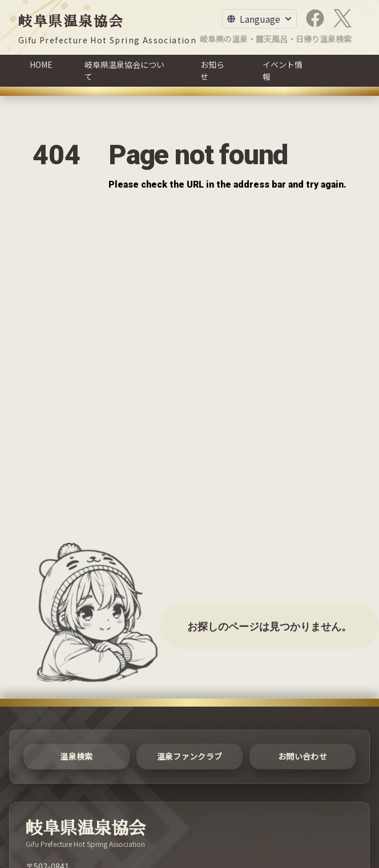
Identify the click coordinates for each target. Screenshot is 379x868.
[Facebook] (315, 18)
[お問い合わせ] (303, 757)
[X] (342, 18)
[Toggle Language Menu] (259, 19)
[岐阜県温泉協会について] (126, 71)
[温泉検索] (76, 757)
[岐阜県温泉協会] (107, 29)
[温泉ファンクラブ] (189, 757)
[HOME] (41, 71)
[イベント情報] (285, 71)
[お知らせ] (215, 71)
